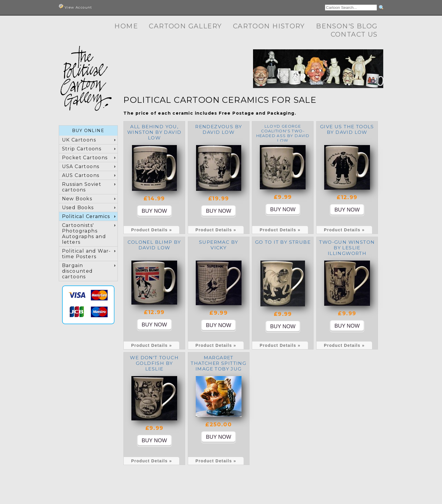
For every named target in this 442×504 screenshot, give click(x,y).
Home (126, 26)
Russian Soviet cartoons (82, 187)
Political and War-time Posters (87, 254)
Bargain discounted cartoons (78, 271)
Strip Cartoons (82, 149)
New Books (77, 199)
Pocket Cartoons (85, 158)
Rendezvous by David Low (218, 129)
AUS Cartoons (81, 175)
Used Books (78, 208)
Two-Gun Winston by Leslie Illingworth (347, 248)
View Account (75, 7)
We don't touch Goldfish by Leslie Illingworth (154, 366)
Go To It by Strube (283, 242)
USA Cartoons (81, 166)
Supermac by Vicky (218, 245)
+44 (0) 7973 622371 (286, 489)
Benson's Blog (347, 26)
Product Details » (151, 230)
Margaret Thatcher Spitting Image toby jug (218, 363)
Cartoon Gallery (185, 26)
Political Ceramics (86, 216)
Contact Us (354, 34)
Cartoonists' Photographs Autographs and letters (84, 234)
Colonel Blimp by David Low (154, 245)
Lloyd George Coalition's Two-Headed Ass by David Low (283, 133)
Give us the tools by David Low (347, 129)
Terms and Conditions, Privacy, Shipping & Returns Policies (293, 494)
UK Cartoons (79, 140)
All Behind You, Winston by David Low (154, 132)
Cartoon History (269, 26)
